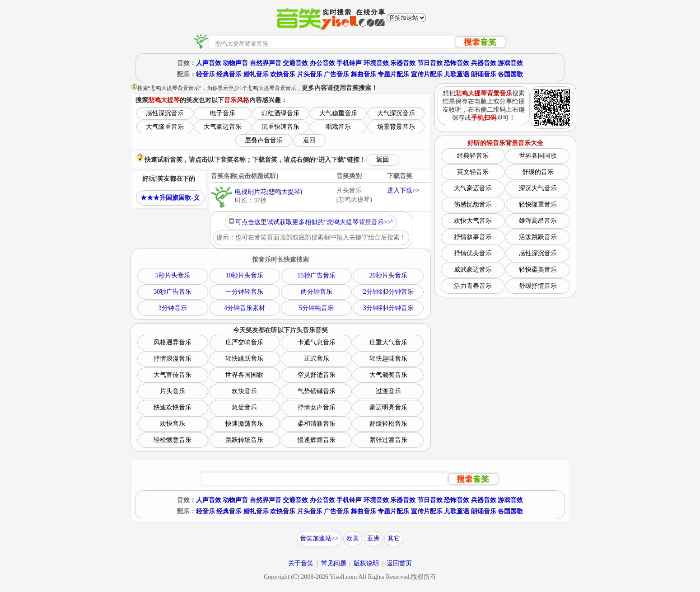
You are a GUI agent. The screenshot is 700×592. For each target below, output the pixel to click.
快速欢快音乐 (173, 407)
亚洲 (373, 538)
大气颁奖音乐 (388, 375)
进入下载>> (403, 190)
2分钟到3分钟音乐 (388, 292)
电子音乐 (223, 113)
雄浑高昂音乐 (538, 221)
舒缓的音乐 (538, 172)
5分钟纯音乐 (316, 308)
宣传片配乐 (427, 74)
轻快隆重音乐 (538, 204)
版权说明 (366, 563)
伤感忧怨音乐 (473, 204)
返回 (309, 140)
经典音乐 (229, 74)
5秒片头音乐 (173, 275)
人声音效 (209, 63)
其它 (394, 538)
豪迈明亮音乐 (388, 407)
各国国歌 (510, 74)
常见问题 (334, 563)
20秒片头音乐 (388, 275)
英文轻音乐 (473, 172)
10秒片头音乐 (244, 275)
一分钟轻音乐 (244, 292)
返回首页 (399, 563)
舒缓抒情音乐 (538, 286)
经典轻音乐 (473, 156)
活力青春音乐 (473, 286)
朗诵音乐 (484, 74)
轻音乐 (205, 74)
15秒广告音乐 (317, 275)
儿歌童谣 (457, 74)
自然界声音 (266, 63)
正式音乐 (317, 359)
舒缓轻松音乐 (388, 424)
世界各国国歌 (244, 375)
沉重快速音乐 (280, 127)
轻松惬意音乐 (173, 440)
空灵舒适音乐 (317, 375)
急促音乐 (244, 407)
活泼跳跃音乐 (538, 237)
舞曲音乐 (364, 74)
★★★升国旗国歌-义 (170, 198)
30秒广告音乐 (173, 292)
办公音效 (322, 63)
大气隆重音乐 (165, 127)
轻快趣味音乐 (388, 359)
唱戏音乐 (338, 127)
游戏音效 (510, 63)
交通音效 (295, 63)
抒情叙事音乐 (473, 237)
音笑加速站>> (319, 538)
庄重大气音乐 (388, 342)
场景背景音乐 (396, 127)
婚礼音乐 (256, 74)
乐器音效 (403, 63)
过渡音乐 (388, 391)
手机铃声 (349, 63)
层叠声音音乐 (264, 140)
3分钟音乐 (173, 308)
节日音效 (430, 63)
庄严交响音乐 (244, 342)
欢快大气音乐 (473, 221)
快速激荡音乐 (244, 424)
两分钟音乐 (317, 292)
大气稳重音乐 (338, 113)
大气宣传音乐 (173, 375)
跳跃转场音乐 (244, 440)
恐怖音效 (457, 63)
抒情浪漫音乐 (173, 359)
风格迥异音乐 (173, 342)
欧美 (353, 538)
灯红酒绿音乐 (280, 113)
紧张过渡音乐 (388, 440)
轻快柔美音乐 (538, 270)
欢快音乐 (283, 74)
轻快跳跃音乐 (244, 359)
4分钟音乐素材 (245, 308)
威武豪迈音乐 (473, 270)
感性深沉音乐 (165, 113)
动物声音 (235, 63)
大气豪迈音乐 (223, 127)
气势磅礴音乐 (317, 391)
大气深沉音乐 (396, 113)
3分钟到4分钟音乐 (388, 308)
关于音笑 (301, 563)
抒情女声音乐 (317, 407)
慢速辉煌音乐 (317, 440)
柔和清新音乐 (317, 424)
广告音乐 (336, 74)
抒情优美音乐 (473, 253)
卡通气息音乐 (317, 342)
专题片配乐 (393, 74)
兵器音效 (484, 63)
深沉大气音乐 (538, 188)
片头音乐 (310, 74)
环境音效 (376, 63)
